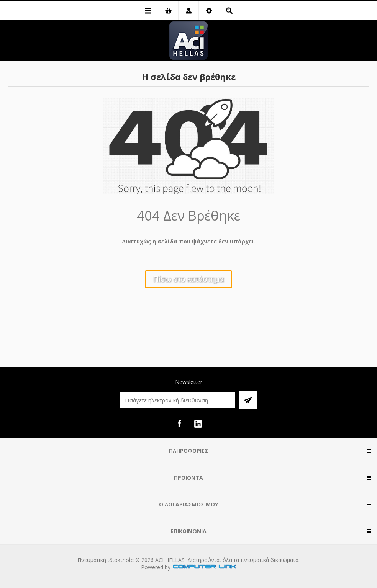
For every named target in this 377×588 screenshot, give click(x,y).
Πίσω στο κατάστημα (188, 279)
